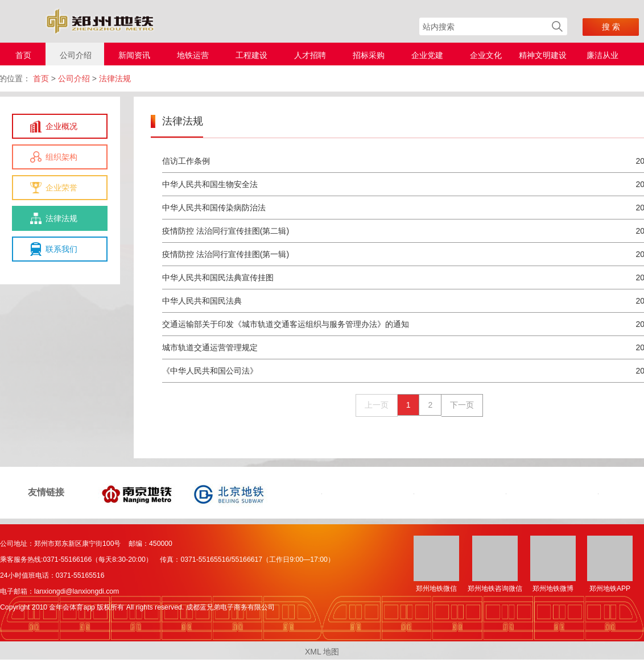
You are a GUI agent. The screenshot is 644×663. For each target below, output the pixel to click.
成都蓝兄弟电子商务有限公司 (230, 607)
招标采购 (369, 55)
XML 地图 (322, 652)
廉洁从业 (602, 55)
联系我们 (61, 249)
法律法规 (61, 218)
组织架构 (61, 157)
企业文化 (486, 55)
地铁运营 (193, 55)
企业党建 (427, 55)
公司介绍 (76, 55)
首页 (23, 55)
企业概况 (61, 126)
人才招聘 (310, 55)
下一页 (462, 405)
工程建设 (251, 55)
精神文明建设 (543, 55)
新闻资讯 (134, 55)
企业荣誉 (61, 188)
